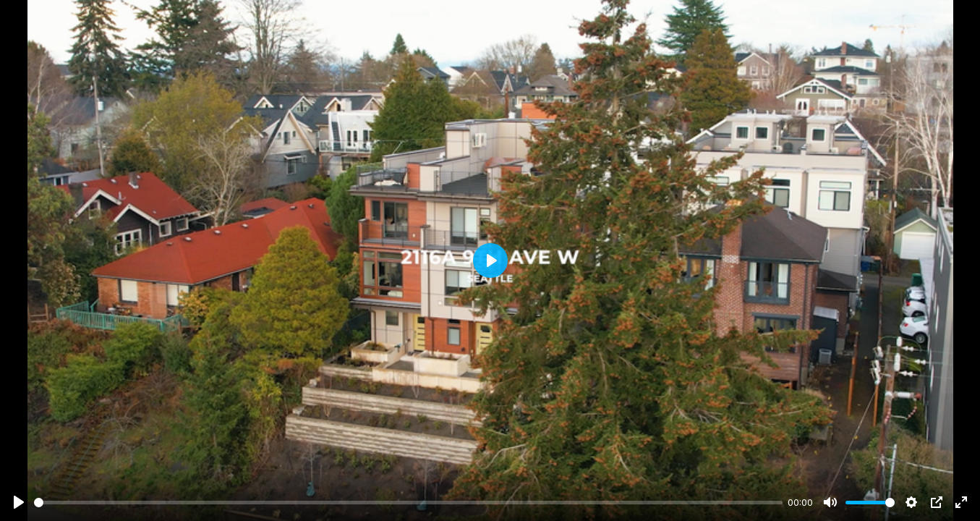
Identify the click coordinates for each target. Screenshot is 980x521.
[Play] (19, 502)
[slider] (408, 503)
